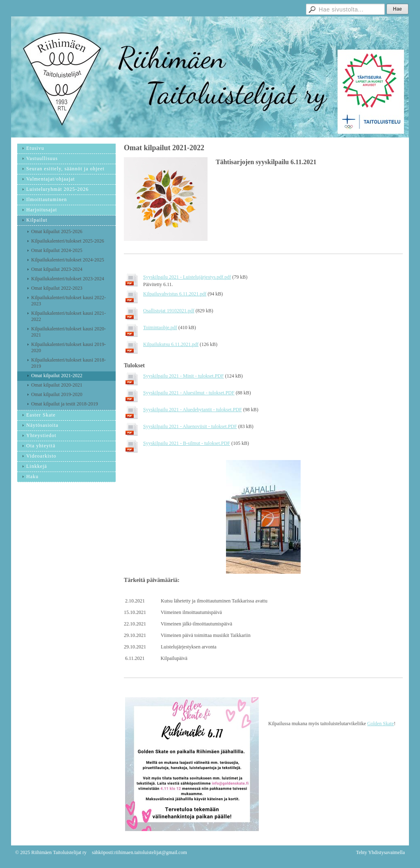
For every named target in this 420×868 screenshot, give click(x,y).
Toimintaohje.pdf (160, 328)
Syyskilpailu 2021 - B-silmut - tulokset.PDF (187, 443)
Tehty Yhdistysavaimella (380, 852)
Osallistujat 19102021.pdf (169, 311)
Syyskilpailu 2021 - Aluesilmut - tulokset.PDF (189, 393)
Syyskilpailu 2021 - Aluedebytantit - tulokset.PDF (193, 410)
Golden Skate (380, 724)
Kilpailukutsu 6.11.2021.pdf (171, 344)
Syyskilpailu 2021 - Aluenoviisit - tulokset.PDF (190, 426)
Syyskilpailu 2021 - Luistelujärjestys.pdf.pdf (187, 277)
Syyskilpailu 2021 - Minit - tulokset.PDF (184, 376)
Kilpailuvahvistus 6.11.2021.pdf (175, 294)
